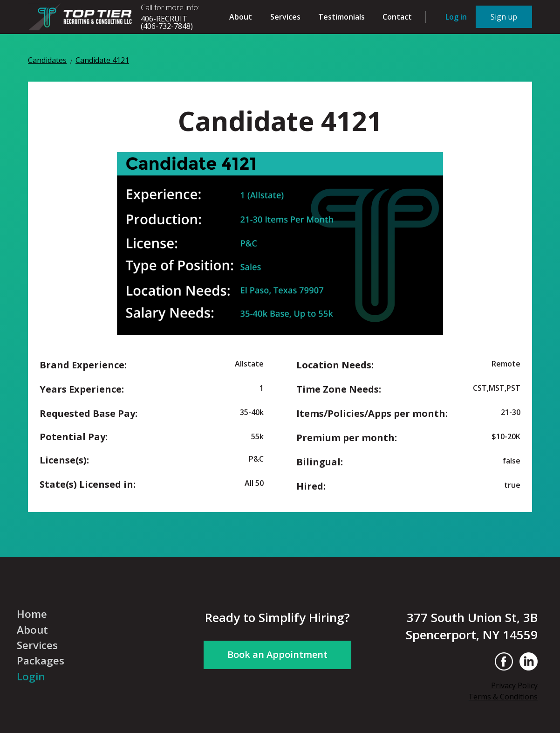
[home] (82, 17)
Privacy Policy (514, 685)
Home (32, 614)
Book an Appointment (277, 654)
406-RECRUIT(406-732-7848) (167, 22)
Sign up (504, 17)
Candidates (47, 61)
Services (285, 17)
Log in (456, 17)
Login (31, 677)
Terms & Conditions (503, 697)
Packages (41, 661)
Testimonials (341, 17)
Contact (397, 17)
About (241, 17)
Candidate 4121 (102, 61)
